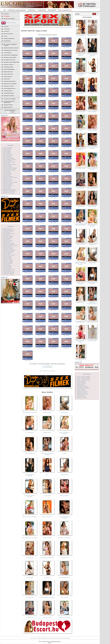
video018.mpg (40, 97)
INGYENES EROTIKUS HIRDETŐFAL (9, 102)
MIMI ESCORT (65, 558)
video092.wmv (66, 323)
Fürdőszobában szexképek (9, 170)
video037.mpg (27, 160)
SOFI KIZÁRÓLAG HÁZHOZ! (30, 413)
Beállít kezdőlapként (42, 638)
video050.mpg (40, 198)
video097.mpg (27, 348)
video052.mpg (66, 198)
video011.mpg (53, 72)
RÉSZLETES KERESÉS (9, 19)
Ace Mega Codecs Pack (47, 366)
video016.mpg (66, 85)
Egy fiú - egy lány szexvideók (83, 376)
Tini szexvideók (80, 395)
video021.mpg (27, 110)
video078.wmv (40, 285)
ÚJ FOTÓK (6, 31)
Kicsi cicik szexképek (8, 183)
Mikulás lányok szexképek (9, 193)
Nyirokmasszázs (9, 93)
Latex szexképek (7, 187)
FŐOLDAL (6, 14)
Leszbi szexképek (7, 188)
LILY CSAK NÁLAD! (47, 517)
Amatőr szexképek (7, 149)
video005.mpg (27, 60)
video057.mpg (27, 223)
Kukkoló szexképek (8, 185)
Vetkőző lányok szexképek (9, 272)
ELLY (81, 360)
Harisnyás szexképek (8, 176)
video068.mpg (66, 248)
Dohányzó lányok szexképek (9, 164)
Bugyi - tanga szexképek (9, 158)
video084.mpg (66, 298)
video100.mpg (66, 348)
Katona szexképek (7, 181)
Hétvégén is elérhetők (11, 55)
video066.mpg (40, 248)
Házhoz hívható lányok (11, 48)
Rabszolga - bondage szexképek (10, 245)
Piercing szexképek (7, 238)
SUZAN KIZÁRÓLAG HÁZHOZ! (30, 475)
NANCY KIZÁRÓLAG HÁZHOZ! (65, 433)
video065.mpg (27, 248)
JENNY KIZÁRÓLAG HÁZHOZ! (47, 597)
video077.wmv (27, 285)
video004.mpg (66, 47)
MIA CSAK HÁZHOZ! (81, 225)
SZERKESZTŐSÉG (8, 105)
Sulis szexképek (7, 254)
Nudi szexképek (7, 235)
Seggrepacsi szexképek (8, 248)
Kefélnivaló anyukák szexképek (10, 182)
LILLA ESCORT (47, 496)
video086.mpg (40, 310)
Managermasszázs (9, 88)
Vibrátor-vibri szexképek (9, 273)
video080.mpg (66, 285)
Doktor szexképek (7, 165)
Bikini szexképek (7, 154)
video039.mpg (53, 160)
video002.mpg (40, 47)
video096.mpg (66, 335)
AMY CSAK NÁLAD (30, 453)
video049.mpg (27, 198)
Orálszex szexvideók (81, 391)
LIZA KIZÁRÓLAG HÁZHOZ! (47, 558)
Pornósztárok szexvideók (82, 394)
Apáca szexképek (7, 151)
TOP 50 (5, 36)
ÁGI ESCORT (30, 578)
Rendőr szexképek (7, 247)
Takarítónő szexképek (8, 260)
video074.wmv (40, 273)
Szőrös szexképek (7, 258)
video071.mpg (53, 260)
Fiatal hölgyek (8, 74)
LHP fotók (7, 79)
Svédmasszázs (8, 91)
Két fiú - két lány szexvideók (83, 379)
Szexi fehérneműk (9, 69)
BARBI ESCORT (47, 432)
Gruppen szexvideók (81, 384)
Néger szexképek (7, 232)
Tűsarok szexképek (7, 270)
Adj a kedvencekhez (52, 638)
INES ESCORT (30, 617)
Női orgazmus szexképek (9, 233)
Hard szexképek (7, 175)
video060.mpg (66, 223)
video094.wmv (40, 335)
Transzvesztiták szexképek (9, 269)
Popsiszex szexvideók (82, 393)
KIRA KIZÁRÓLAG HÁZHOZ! (30, 517)
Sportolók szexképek (8, 253)
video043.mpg (53, 173)
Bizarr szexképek (7, 156)
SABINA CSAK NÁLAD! (65, 617)
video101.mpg (27, 360)
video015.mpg (53, 85)
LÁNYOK (6, 27)
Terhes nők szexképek (8, 262)
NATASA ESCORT (47, 413)
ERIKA (65, 453)
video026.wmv (40, 123)
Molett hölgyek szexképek (9, 230)
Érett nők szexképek (8, 167)
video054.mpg (40, 210)
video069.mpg (27, 260)
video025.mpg (27, 123)
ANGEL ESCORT (65, 475)
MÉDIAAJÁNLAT (8, 107)
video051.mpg (53, 198)
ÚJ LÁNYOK (7, 29)
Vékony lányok (9, 65)
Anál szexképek (7, 150)
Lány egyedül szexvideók (82, 387)
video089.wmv (27, 323)
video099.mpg (53, 348)
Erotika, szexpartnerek (64, 10)
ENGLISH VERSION (11, 23)
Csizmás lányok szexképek (9, 162)
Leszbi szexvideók (81, 389)
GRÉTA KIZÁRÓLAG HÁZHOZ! (30, 538)
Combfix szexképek (8, 161)
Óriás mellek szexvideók (82, 392)
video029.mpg (27, 135)
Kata (47, 475)
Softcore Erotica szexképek (9, 250)
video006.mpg (40, 60)
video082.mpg (40, 298)
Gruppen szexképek (8, 174)
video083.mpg (53, 298)
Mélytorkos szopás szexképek (10, 191)
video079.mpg (53, 285)
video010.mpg (40, 72)
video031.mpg (53, 135)
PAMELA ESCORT (47, 538)
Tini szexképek (7, 264)
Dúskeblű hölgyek (10, 60)
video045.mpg (27, 185)
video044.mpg (66, 173)
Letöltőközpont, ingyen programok (17, 10)
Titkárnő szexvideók (81, 397)
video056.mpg (66, 210)
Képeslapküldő (52, 10)
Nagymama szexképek (8, 231)
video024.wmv (66, 110)
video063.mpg (53, 235)
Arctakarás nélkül (10, 81)
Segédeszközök (8, 67)
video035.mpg (53, 148)
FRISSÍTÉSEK (7, 41)
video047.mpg (53, 185)
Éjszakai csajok (9, 86)
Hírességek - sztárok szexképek (10, 177)
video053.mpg (27, 210)
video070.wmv (40, 260)
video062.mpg (40, 235)
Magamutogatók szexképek (9, 189)
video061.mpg (27, 235)
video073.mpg (27, 273)
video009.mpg (27, 72)
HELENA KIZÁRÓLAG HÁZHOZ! (65, 517)
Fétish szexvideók (81, 382)
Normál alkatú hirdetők (11, 62)
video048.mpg (66, 185)
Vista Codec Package (47, 367)
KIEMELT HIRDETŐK (9, 39)
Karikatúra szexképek (8, 180)
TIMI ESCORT (30, 558)
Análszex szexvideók (82, 381)
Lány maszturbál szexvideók (83, 388)
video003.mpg (53, 47)
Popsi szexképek (7, 242)
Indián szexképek (7, 179)
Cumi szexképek (7, 163)
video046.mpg (40, 185)
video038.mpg (40, 160)
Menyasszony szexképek (9, 192)
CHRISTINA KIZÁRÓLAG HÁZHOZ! (47, 454)
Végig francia (8, 77)
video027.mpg (53, 123)
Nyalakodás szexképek (8, 236)
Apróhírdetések (32, 10)
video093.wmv (27, 335)
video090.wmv (40, 323)
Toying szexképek (7, 268)
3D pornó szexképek (8, 148)
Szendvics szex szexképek (9, 255)
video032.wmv (66, 135)
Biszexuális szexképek (8, 155)
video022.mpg (40, 110)
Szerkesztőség (60, 638)
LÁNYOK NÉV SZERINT (10, 99)
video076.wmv (66, 273)
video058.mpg (40, 223)
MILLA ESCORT (47, 617)
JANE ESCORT (65, 413)
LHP (4, 10)
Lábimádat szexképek (8, 186)
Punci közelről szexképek (9, 244)
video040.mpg (66, 160)
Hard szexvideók (81, 385)
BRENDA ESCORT (65, 496)
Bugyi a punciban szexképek (9, 160)
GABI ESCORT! (30, 432)
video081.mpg (27, 298)
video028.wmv (66, 123)
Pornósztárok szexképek (9, 243)
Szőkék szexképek (7, 256)
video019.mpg (53, 97)
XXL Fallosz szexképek (8, 274)
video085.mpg (27, 310)
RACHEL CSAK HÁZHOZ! (65, 538)
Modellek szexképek (8, 229)
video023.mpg (53, 110)
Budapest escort (9, 96)
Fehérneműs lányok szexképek (10, 168)
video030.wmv (40, 135)
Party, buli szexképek (8, 237)
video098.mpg (40, 348)
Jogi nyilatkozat (33, 638)
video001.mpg (27, 47)
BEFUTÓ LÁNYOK (8, 34)
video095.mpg (53, 335)
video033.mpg (27, 148)
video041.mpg (27, 173)
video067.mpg (53, 248)
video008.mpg (66, 60)
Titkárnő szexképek (7, 266)
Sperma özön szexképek (8, 251)
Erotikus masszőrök (10, 57)
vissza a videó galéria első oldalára (47, 371)
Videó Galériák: (87, 374)
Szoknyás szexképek (8, 257)
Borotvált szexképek (8, 157)
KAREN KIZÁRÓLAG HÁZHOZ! (30, 496)
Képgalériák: (10, 145)
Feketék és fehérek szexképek (10, 169)
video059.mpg (53, 223)
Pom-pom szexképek (8, 241)
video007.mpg (53, 60)
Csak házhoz (8, 53)
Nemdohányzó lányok (11, 50)
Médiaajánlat (67, 638)
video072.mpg (66, 260)
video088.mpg (66, 310)
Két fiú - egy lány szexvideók (83, 378)
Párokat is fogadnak (10, 84)
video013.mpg (27, 85)
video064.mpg (66, 235)
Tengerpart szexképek (8, 261)
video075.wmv (53, 273)
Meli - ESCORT (65, 597)
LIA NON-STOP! (30, 597)
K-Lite (47, 365)
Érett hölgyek (8, 72)
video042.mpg (40, 173)
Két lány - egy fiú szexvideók (83, 380)
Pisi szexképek (6, 239)
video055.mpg (53, 210)
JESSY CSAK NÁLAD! (65, 578)
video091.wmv (53, 323)
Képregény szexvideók (82, 386)
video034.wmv (40, 148)
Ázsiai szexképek (7, 152)
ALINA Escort (47, 578)
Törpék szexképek (7, 267)
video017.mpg (27, 97)
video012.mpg (66, 72)
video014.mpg (40, 85)
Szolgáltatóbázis (42, 10)
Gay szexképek (7, 171)
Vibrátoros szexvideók (82, 398)
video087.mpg (53, 310)
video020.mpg (66, 97)
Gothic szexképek (7, 173)
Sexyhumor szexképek (8, 249)
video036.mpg (66, 148)
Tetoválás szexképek (8, 263)
